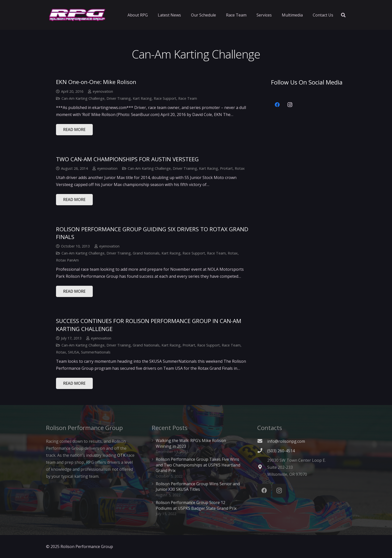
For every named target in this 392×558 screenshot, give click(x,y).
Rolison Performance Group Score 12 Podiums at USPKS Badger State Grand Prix (196, 505)
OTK (121, 455)
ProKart (226, 168)
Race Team (188, 98)
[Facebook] (277, 105)
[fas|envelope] (262, 441)
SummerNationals (96, 352)
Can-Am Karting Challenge (83, 98)
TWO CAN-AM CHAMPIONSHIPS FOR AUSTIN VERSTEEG (127, 159)
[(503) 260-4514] (262, 451)
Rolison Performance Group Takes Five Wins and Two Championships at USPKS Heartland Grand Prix (198, 465)
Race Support (165, 98)
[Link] (77, 15)
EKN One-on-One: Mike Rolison (96, 82)
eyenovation (103, 91)
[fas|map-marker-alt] (262, 467)
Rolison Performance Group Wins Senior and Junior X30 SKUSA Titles (198, 486)
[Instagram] (290, 105)
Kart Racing (142, 98)
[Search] (343, 15)
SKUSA (73, 352)
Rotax (240, 168)
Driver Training (119, 98)
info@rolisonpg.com (286, 441)
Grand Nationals (146, 253)
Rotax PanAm (67, 260)
